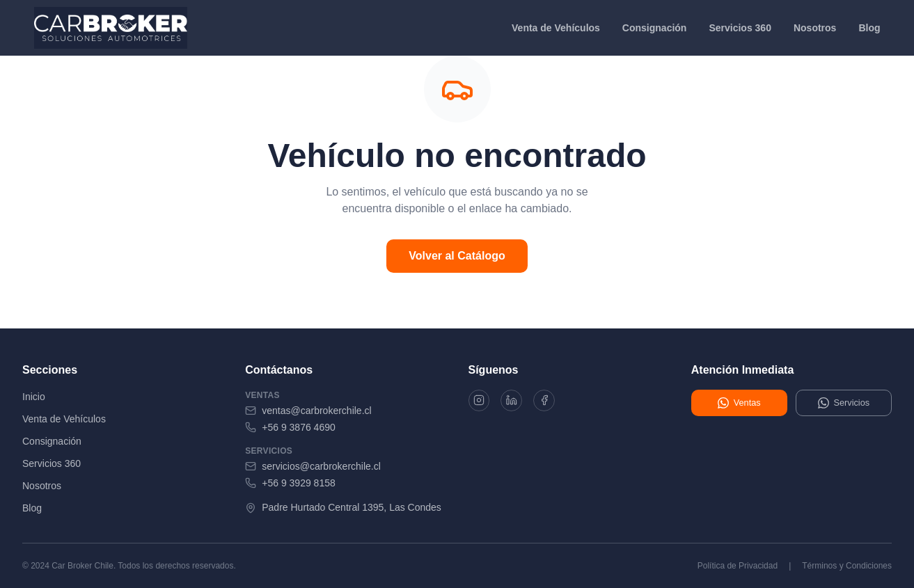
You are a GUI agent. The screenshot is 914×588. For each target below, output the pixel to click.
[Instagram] (481, 402)
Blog (869, 28)
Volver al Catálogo (457, 256)
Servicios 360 (740, 28)
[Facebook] (553, 402)
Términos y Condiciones (847, 566)
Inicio (34, 397)
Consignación (655, 28)
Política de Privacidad (738, 566)
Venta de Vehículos (556, 28)
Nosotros (815, 28)
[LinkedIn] (517, 402)
